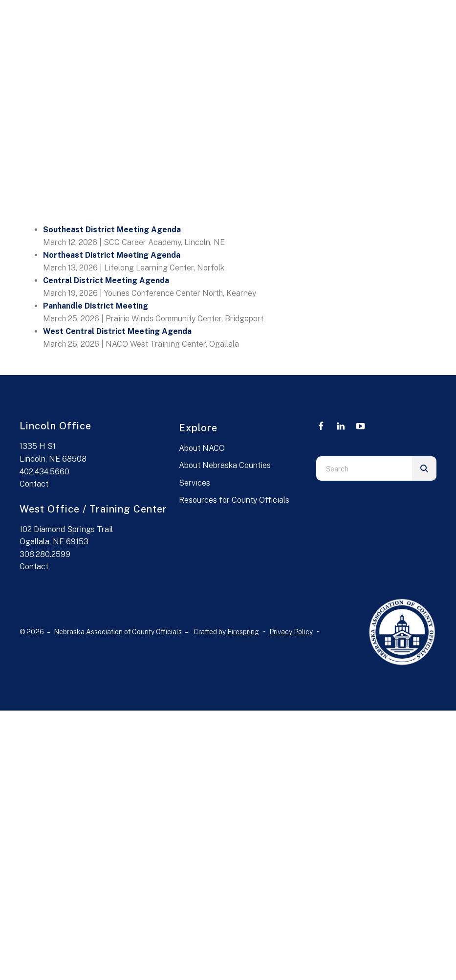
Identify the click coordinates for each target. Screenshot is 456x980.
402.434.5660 (44, 472)
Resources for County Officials (234, 500)
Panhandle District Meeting (96, 306)
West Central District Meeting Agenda (117, 331)
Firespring (243, 632)
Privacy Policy (291, 632)
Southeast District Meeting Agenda (112, 230)
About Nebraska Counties (225, 465)
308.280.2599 (45, 554)
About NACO (202, 448)
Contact (34, 484)
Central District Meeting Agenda (106, 280)
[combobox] (364, 468)
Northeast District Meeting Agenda (112, 255)
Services (195, 483)
